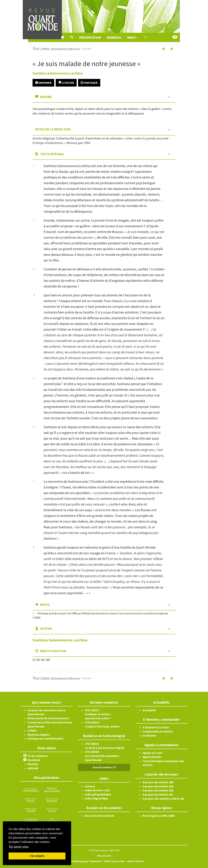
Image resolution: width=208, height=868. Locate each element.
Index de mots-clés (97, 790)
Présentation (90, 37)
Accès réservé (136, 861)
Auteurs (90, 786)
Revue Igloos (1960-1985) (159, 816)
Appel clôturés (152, 757)
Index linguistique (97, 798)
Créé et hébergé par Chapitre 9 (83, 861)
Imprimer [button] (43, 83)
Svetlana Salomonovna (58, 73)
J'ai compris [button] (37, 856)
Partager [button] (89, 83)
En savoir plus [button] (19, 847)
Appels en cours (153, 753)
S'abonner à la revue (156, 727)
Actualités (149, 710)
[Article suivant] (172, 49)
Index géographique (98, 794)
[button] (72, 37)
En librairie (149, 735)
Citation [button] (66, 83)
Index (133, 37)
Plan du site (104, 856)
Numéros (114, 37)
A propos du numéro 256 (158, 790)
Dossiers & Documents (100, 816)
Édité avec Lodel (114, 861)
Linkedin (33, 768)
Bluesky (33, 764)
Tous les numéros (104, 767)
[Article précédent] (164, 49)
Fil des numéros (38, 756)
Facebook (34, 760)
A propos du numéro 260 (158, 782)
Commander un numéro (158, 731)
